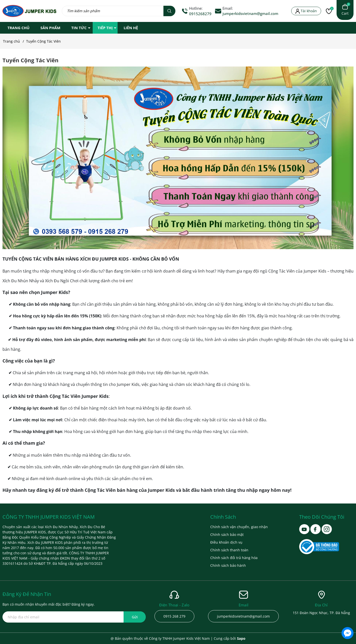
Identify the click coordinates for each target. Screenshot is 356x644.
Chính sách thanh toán (229, 550)
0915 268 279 (174, 616)
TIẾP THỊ (105, 28)
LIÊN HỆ (131, 28)
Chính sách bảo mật (227, 535)
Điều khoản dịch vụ (226, 542)
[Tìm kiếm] (169, 11)
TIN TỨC (79, 28)
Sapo (241, 638)
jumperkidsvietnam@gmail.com (250, 13)
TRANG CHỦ (18, 28)
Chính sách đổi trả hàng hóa (234, 558)
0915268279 (200, 14)
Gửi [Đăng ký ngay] (135, 617)
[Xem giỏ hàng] (345, 10)
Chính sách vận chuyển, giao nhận (239, 527)
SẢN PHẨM (50, 28)
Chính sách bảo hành (228, 565)
